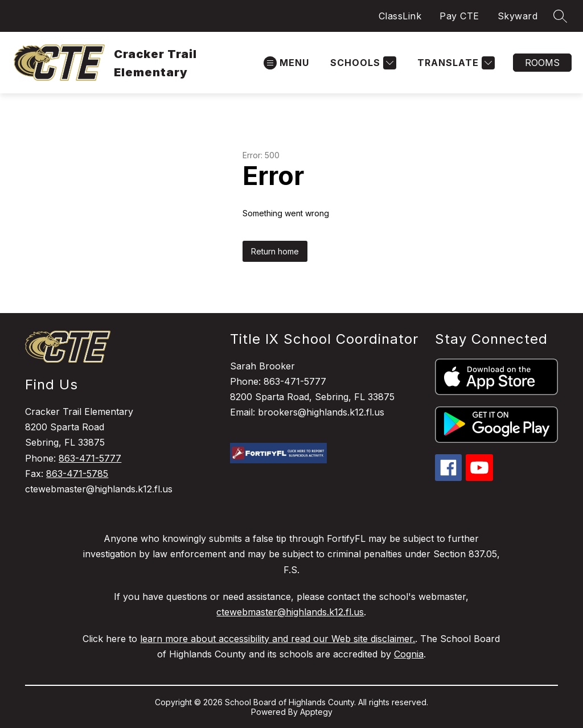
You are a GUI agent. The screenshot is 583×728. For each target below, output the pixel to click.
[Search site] (560, 16)
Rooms (542, 63)
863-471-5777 (90, 458)
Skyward (518, 16)
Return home (275, 251)
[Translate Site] (455, 63)
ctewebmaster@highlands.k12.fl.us (290, 612)
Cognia (409, 654)
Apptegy (316, 712)
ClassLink (400, 16)
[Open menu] (286, 63)
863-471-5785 (77, 474)
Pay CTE (459, 16)
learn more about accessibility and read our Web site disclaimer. (278, 639)
